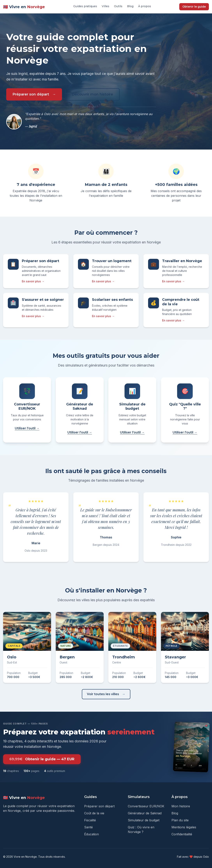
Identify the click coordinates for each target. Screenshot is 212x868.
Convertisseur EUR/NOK (146, 806)
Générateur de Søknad (145, 813)
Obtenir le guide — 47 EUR (42, 759)
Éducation (91, 834)
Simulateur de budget (144, 820)
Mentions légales (184, 827)
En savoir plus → (33, 281)
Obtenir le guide (194, 7)
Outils (118, 6)
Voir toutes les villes (103, 694)
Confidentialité (182, 834)
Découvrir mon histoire (92, 94)
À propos (145, 6)
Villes (106, 6)
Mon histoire (181, 806)
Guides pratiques (85, 6)
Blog (130, 6)
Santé (88, 827)
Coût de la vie (94, 813)
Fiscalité (90, 820)
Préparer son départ (31, 94)
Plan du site (180, 820)
